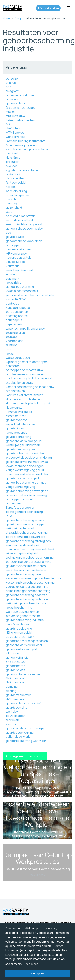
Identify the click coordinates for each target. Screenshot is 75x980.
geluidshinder (15, 428)
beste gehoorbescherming (24, 512)
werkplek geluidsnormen (22, 612)
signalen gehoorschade (22, 170)
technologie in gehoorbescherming (30, 557)
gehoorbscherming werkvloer (26, 741)
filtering (11, 691)
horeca (11, 187)
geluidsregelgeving (19, 628)
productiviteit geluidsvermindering (29, 458)
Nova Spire (13, 158)
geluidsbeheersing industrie (25, 620)
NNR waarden (15, 682)
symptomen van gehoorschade (27, 149)
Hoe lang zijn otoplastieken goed (28, 403)
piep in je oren (15, 333)
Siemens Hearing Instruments (26, 141)
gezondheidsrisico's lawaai (24, 645)
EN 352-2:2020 (16, 662)
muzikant (12, 153)
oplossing (13, 99)
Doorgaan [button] (37, 973)
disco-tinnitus (15, 178)
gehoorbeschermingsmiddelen (27, 641)
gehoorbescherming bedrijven (27, 595)
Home (7, 18)
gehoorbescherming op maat (26, 483)
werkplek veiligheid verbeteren (27, 570)
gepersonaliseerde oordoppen (27, 728)
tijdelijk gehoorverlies (20, 120)
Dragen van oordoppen (22, 108)
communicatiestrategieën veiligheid (30, 549)
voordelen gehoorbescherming (27, 587)
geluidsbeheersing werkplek (25, 453)
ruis (8, 349)
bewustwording (16, 191)
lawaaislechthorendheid (22, 291)
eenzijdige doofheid (19, 220)
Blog (18, 18)
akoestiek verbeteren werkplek (27, 474)
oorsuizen (13, 78)
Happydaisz (14, 408)
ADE (9, 124)
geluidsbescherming (20, 733)
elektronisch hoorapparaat (24, 224)
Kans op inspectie (18, 308)
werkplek (12, 712)
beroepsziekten (17, 312)
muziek (11, 112)
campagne (13, 203)
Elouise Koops (15, 262)
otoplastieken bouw (19, 383)
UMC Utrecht (15, 128)
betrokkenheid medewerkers (26, 537)
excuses (12, 166)
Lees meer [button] (31, 964)
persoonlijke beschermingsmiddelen (31, 295)
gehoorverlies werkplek (22, 649)
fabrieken (12, 720)
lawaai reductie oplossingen (25, 466)
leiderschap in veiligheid (22, 553)
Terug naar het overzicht (25, 756)
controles (12, 303)
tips (8, 233)
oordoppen (14, 245)
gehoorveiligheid (17, 657)
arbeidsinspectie (17, 195)
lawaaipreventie (17, 433)
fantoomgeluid (16, 183)
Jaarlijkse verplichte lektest (24, 395)
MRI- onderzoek (17, 253)
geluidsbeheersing (19, 437)
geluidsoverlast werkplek (23, 478)
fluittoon (12, 345)
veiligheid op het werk (20, 528)
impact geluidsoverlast (21, 424)
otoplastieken (15, 391)
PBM (9, 516)
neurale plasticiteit (18, 257)
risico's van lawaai (18, 624)
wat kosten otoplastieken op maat (29, 378)
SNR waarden (15, 678)
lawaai (10, 353)
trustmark (12, 278)
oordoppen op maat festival (25, 370)
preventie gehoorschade (23, 616)
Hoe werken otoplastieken (24, 399)
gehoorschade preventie (23, 674)
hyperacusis (14, 324)
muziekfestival (16, 116)
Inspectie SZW (16, 299)
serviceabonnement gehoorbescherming (34, 578)
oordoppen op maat (19, 499)
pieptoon (12, 337)
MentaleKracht (16, 416)
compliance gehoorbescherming (28, 591)
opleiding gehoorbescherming (26, 495)
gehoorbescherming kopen (25, 574)
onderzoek (13, 174)
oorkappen (13, 503)
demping (12, 687)
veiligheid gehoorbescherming (26, 603)
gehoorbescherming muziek (25, 520)
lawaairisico (14, 282)
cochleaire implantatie (21, 216)
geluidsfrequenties (19, 695)
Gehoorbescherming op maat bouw (30, 387)
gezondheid (14, 208)
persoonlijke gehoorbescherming (29, 562)
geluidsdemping (17, 708)
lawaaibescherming (19, 607)
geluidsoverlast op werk (22, 449)
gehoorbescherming (20, 287)
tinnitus (11, 83)
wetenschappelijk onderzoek (26, 328)
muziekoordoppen (18, 249)
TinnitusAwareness (19, 412)
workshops (14, 199)
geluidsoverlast (16, 420)
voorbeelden (15, 341)
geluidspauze (15, 237)
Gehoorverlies (16, 137)
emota (10, 274)
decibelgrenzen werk (20, 637)
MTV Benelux (15, 133)
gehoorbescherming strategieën (28, 541)
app (9, 87)
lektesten (12, 653)
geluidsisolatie (16, 670)
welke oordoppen (18, 358)
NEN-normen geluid (19, 632)
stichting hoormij (17, 316)
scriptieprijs (14, 320)
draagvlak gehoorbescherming (27, 532)
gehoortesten (16, 666)
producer (12, 162)
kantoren (12, 724)
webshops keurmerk (20, 270)
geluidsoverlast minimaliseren (26, 566)
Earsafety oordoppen (20, 508)
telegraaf (12, 91)
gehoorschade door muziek (25, 228)
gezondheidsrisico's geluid (24, 441)
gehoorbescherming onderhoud (28, 599)
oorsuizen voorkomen (21, 95)
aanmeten (13, 366)
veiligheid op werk (18, 737)
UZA (9, 212)
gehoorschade (16, 103)
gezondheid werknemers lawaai (27, 462)
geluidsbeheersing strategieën (27, 491)
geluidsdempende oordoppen (26, 524)
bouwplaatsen (16, 716)
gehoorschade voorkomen (24, 241)
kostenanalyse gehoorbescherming (30, 582)
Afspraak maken (48, 8)
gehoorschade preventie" (24, 703)
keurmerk (12, 266)
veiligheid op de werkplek (23, 545)
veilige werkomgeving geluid (25, 470)
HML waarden (15, 699)
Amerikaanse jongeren (21, 145)
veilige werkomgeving (20, 487)
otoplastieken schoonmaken (25, 374)
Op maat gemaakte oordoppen (27, 362)
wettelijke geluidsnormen (23, 445)
